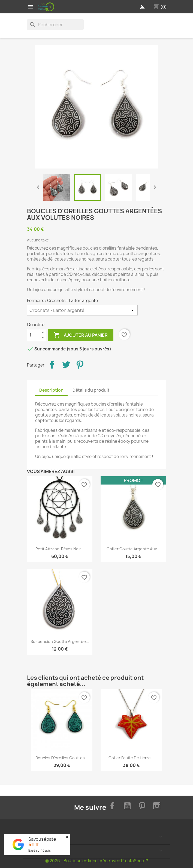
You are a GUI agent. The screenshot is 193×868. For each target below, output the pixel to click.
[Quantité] (34, 335)
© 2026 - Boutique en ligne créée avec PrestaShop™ (97, 861)
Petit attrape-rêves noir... (60, 549)
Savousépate (42, 839)
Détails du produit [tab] (91, 390)
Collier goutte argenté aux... (133, 549)
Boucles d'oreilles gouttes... (62, 758)
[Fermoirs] (82, 310)
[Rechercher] (55, 25)
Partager (52, 365)
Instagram (156, 805)
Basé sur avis (40, 850)
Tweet (66, 365)
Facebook (111, 805)
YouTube (126, 805)
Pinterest (80, 365)
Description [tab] (51, 390)
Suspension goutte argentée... (60, 641)
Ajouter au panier (81, 335)
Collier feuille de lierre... (131, 758)
